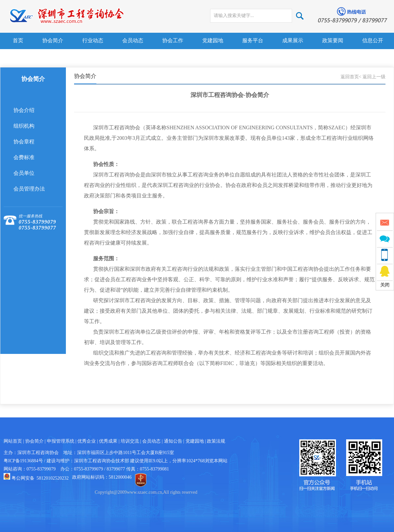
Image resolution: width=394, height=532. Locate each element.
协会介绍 (24, 110)
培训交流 (130, 441)
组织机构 (24, 126)
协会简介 (53, 40)
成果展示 (293, 40)
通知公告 (173, 441)
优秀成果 (108, 441)
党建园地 (213, 40)
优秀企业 (87, 441)
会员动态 (133, 40)
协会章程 (24, 142)
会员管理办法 (29, 189)
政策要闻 (333, 40)
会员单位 (24, 173)
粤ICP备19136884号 (23, 461)
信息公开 (373, 40)
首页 (18, 40)
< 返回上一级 (372, 77)
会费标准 (24, 157)
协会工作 (173, 40)
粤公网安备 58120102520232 (40, 478)
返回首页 (350, 77)
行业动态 (93, 40)
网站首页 (13, 441)
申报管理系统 (61, 441)
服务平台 (253, 40)
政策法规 (216, 441)
